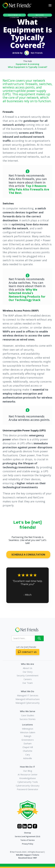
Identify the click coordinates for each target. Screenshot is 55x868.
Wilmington (28, 729)
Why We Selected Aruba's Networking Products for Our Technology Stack (27, 295)
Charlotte (28, 751)
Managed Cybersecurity (28, 703)
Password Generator (28, 789)
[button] (50, 5)
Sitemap (27, 833)
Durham (28, 743)
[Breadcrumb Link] (27, 61)
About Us (28, 668)
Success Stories (28, 719)
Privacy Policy (28, 844)
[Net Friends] (26, 630)
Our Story (28, 672)
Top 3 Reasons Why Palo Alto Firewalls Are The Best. (29, 189)
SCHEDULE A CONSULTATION (28, 555)
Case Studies (28, 715)
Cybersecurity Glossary (28, 786)
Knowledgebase (28, 778)
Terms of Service (27, 840)
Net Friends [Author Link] (37, 53)
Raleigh (28, 736)
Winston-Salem (28, 732)
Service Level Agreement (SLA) (27, 836)
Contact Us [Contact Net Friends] (29, 652)
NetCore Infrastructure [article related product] (40, 15)
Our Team (28, 683)
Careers (28, 679)
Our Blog (28, 771)
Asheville (28, 758)
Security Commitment (28, 675)
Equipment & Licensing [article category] (15, 15)
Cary (28, 755)
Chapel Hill (28, 747)
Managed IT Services (28, 695)
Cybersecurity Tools (28, 782)
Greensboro (28, 740)
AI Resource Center (28, 774)
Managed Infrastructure (28, 699)
